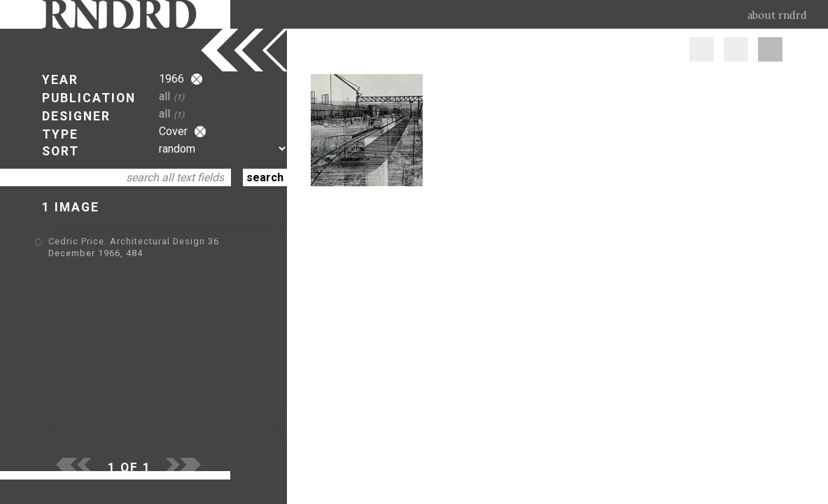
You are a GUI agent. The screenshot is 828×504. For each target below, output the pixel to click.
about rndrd (777, 15)
